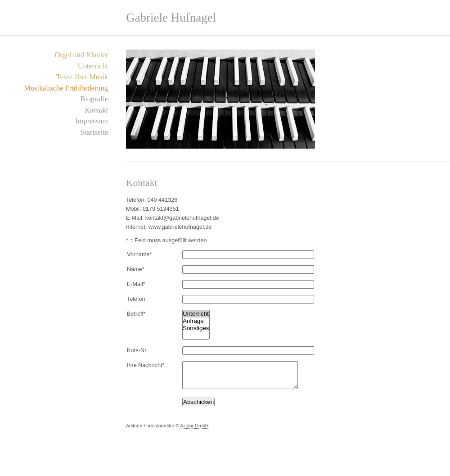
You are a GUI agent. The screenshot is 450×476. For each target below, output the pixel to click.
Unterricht (93, 66)
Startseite (94, 132)
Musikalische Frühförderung (66, 88)
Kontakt (96, 110)
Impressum (92, 121)
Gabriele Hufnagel (171, 18)
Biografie (94, 99)
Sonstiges (196, 328)
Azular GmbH (194, 431)
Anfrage (196, 321)
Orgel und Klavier (81, 55)
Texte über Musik (82, 77)
